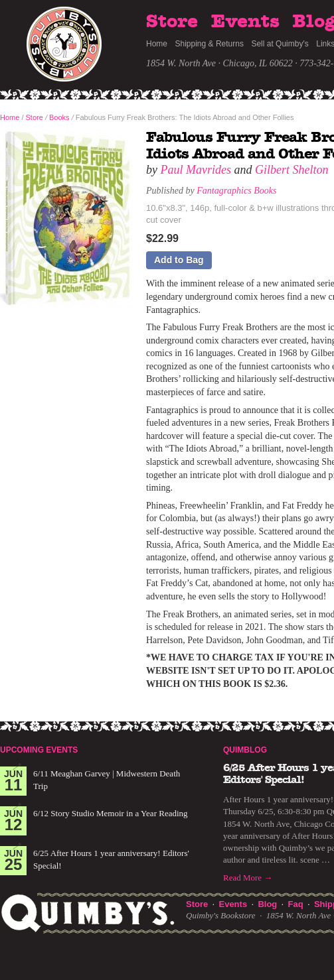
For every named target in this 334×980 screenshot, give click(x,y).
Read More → (248, 878)
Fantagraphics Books (236, 191)
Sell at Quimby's (280, 44)
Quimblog (245, 750)
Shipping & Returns (209, 44)
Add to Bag (179, 260)
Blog (267, 904)
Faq (296, 904)
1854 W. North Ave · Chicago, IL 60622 (219, 63)
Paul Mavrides (196, 170)
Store (172, 22)
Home (157, 44)
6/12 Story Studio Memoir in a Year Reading (111, 813)
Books (59, 117)
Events (245, 22)
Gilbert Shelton (292, 170)
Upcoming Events (39, 750)
